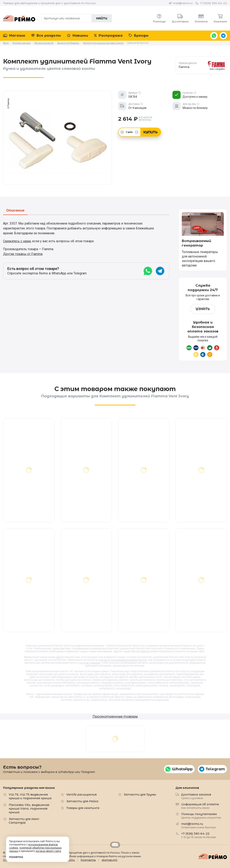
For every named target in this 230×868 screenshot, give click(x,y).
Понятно (16, 857)
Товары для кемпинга (83, 808)
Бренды (139, 36)
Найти (102, 18)
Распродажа (108, 36)
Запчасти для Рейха (82, 801)
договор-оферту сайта (48, 851)
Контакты (88, 860)
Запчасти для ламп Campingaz (24, 821)
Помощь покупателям (201, 816)
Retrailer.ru (115, 845)
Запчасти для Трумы (140, 795)
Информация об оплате (200, 806)
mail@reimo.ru (183, 3)
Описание (15, 211)
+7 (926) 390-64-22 (213, 3)
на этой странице (90, 663)
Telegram (223, 36)
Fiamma (145, 651)
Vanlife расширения (81, 795)
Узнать (203, 309)
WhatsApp (214, 36)
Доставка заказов (196, 796)
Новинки (77, 36)
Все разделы (46, 36)
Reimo (19, 18)
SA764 (60, 657)
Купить (150, 132)
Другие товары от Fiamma (23, 254)
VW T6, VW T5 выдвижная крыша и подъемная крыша (30, 796)
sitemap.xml (110, 860)
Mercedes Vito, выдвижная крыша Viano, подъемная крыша (29, 809)
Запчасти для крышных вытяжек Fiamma (123, 660)
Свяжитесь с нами (17, 241)
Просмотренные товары (115, 716)
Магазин (14, 36)
